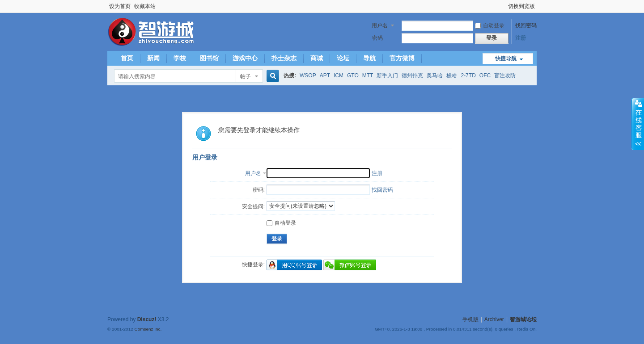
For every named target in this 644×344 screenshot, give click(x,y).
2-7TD (468, 76)
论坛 (343, 58)
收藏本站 (145, 6)
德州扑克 (412, 76)
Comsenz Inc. (148, 329)
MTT (368, 76)
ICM (339, 76)
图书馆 (209, 58)
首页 (127, 58)
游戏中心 (245, 58)
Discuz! (147, 319)
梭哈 (452, 76)
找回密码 (526, 25)
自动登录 (490, 25)
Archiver (494, 319)
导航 (369, 58)
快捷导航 (506, 59)
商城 (317, 58)
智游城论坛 (523, 319)
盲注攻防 (505, 76)
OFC (485, 76)
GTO (353, 76)
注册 (521, 38)
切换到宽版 (521, 6)
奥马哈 (435, 76)
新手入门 (387, 76)
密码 (377, 38)
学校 (180, 58)
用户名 (380, 25)
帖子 (246, 76)
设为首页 (120, 6)
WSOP (308, 76)
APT (325, 76)
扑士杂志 (284, 58)
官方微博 (402, 58)
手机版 (470, 319)
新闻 (153, 58)
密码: (259, 190)
